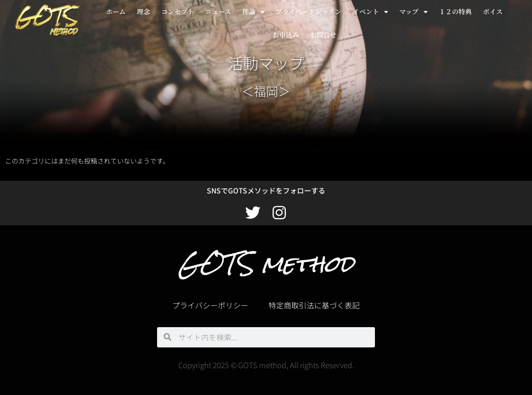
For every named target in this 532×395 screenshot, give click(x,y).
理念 (143, 11)
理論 (253, 12)
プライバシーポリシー (210, 305)
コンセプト (178, 11)
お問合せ (323, 35)
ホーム (116, 11)
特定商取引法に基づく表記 (314, 305)
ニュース (218, 11)
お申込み (286, 35)
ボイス (493, 11)
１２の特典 (455, 11)
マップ (413, 12)
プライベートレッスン (309, 11)
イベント (370, 12)
